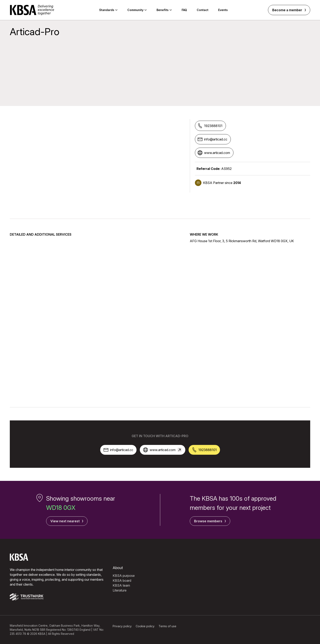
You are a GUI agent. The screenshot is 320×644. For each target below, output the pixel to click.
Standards (108, 10)
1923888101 (210, 126)
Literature (120, 590)
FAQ (184, 10)
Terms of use (167, 626)
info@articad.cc (212, 139)
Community (137, 10)
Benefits (164, 10)
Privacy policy (122, 626)
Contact (203, 10)
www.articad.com (214, 153)
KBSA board (122, 580)
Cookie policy (145, 626)
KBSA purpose (124, 576)
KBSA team (121, 585)
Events (223, 10)
